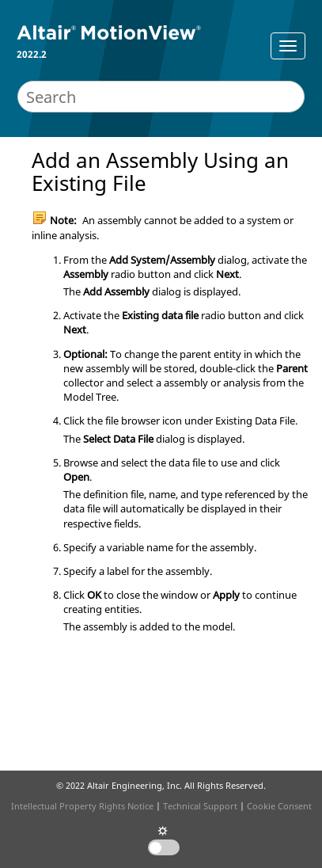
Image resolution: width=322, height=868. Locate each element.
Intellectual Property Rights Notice (82, 806)
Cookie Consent (279, 806)
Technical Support (200, 806)
